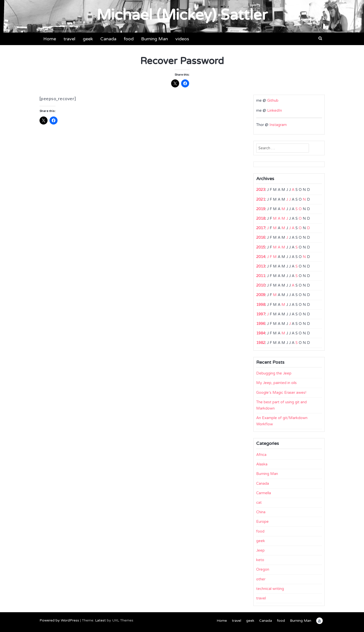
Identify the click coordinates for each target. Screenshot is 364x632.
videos (182, 39)
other (261, 579)
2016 (261, 237)
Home (50, 39)
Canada (108, 39)
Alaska (262, 464)
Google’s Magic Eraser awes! (281, 393)
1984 (261, 333)
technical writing (270, 589)
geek (88, 39)
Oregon (263, 569)
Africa (261, 455)
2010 (261, 285)
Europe (262, 522)
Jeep (260, 550)
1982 (261, 343)
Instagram (278, 125)
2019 (261, 209)
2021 (261, 199)
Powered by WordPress (59, 620)
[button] (320, 38)
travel (69, 39)
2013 (261, 266)
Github (273, 100)
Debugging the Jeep (274, 373)
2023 (261, 190)
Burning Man (154, 39)
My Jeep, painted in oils (276, 383)
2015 (261, 247)
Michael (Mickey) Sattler (182, 15)
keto (260, 560)
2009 (261, 295)
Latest (100, 620)
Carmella (264, 493)
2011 (261, 276)
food (129, 39)
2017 (261, 228)
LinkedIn (275, 110)
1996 (261, 324)
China (261, 512)
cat (259, 502)
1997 (261, 314)
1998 (261, 305)
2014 (261, 257)
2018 (261, 218)
